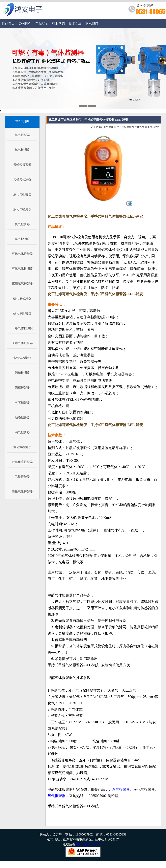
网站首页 (8, 23)
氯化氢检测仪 (22, 447)
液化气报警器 (22, 194)
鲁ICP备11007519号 (90, 844)
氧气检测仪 (22, 150)
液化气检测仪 (22, 209)
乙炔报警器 (22, 477)
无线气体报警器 (22, 492)
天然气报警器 (22, 165)
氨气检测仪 (22, 239)
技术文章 (75, 23)
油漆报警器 (22, 417)
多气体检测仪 (22, 358)
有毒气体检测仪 (22, 328)
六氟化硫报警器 (22, 462)
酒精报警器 (22, 388)
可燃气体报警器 (22, 254)
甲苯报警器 (22, 402)
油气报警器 (22, 432)
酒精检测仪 (22, 373)
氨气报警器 (22, 224)
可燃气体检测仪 (22, 269)
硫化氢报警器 (22, 313)
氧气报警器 (22, 135)
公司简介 (25, 23)
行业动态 (58, 23)
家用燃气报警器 (22, 284)
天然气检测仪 (22, 180)
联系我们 (92, 23)
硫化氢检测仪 (22, 298)
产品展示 (42, 23)
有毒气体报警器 (22, 343)
